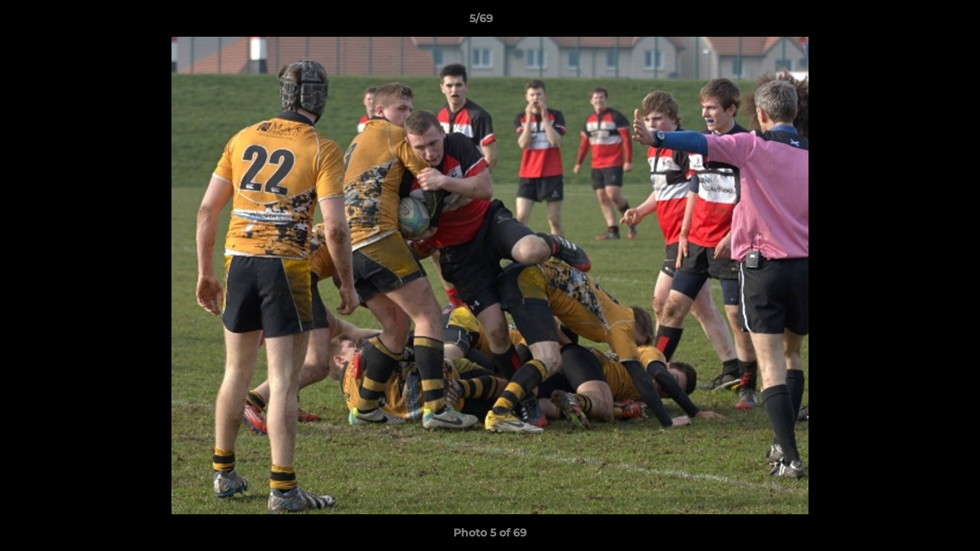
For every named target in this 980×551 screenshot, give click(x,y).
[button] (916, 22)
